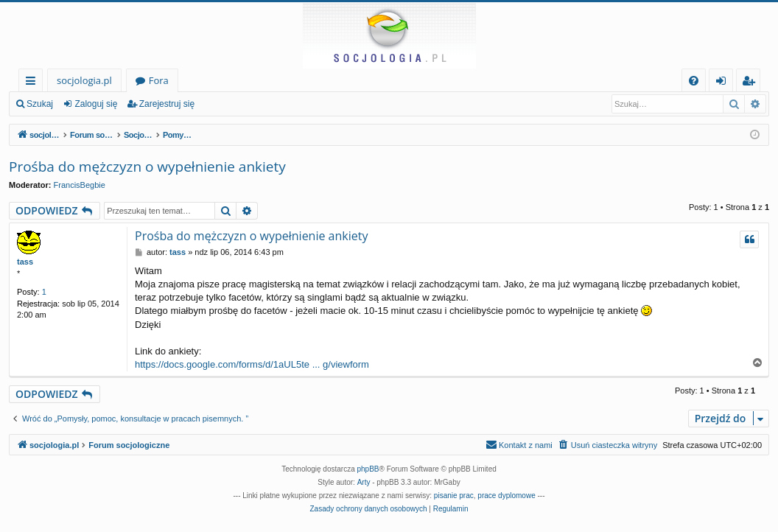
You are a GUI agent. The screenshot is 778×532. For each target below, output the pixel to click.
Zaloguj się (96, 104)
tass (25, 262)
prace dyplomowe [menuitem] (506, 496)
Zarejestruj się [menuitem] (752, 83)
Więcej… (34, 83)
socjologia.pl (84, 80)
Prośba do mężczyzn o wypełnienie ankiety (147, 167)
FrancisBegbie (80, 185)
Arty (364, 482)
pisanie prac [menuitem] (454, 496)
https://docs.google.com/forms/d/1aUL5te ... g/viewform (252, 364)
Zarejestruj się (167, 104)
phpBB (368, 469)
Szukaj (40, 104)
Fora (159, 80)
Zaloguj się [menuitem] (724, 83)
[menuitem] (694, 81)
